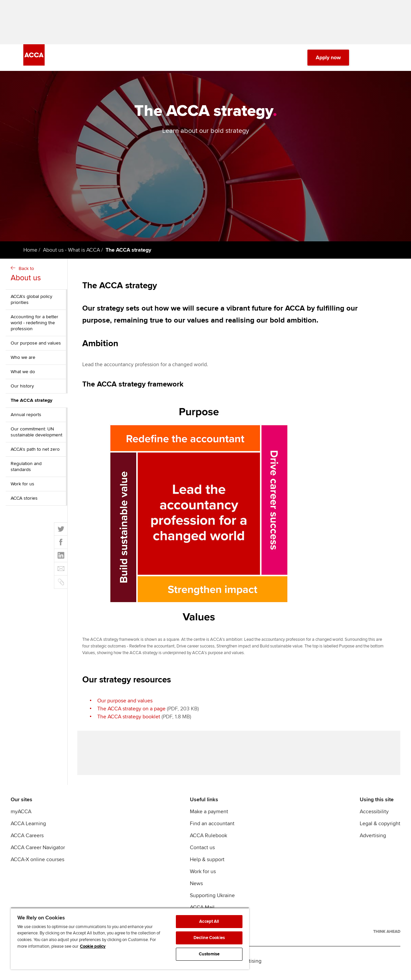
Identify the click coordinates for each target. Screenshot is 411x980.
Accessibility (374, 816)
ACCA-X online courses (37, 864)
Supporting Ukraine (212, 900)
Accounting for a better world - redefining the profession (34, 325)
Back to (37, 277)
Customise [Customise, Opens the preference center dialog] (209, 954)
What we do (23, 374)
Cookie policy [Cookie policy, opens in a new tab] (93, 946)
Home (30, 252)
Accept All (209, 921)
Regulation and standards (26, 469)
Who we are (23, 360)
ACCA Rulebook (208, 840)
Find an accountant (212, 828)
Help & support (207, 864)
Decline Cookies (209, 938)
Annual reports (26, 417)
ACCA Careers (27, 840)
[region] (130, 938)
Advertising (373, 840)
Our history (22, 388)
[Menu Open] (384, 60)
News (196, 888)
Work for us (22, 486)
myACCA (21, 816)
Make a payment (209, 816)
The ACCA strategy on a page (131, 711)
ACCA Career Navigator (38, 852)
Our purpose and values (36, 345)
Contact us (202, 852)
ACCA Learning (28, 828)
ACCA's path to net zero (35, 452)
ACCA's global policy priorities (31, 302)
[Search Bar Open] (365, 60)
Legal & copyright (380, 828)
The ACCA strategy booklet (129, 719)
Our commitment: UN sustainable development (36, 434)
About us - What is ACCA (71, 252)
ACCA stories (24, 500)
